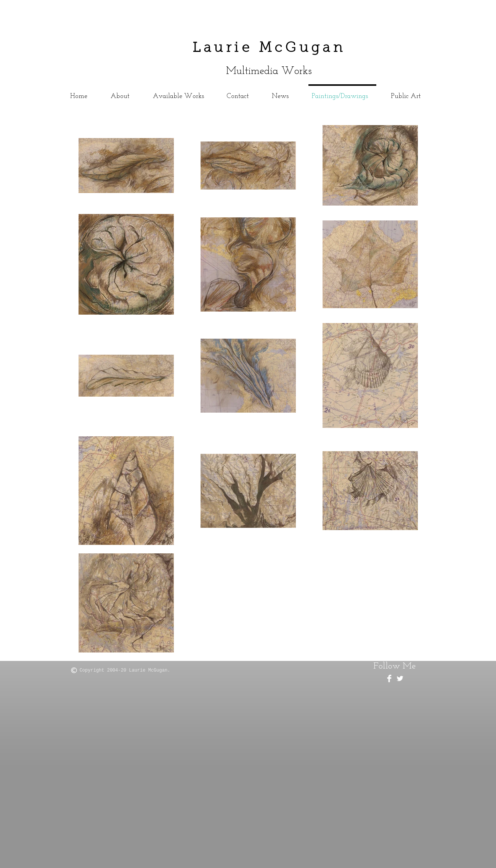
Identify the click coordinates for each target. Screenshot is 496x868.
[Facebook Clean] (389, 678)
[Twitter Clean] (400, 678)
